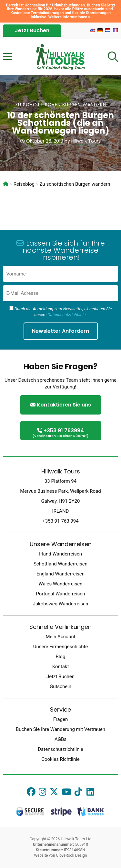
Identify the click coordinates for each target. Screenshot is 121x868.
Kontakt (61, 667)
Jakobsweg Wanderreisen (61, 604)
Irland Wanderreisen (60, 554)
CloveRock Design (72, 855)
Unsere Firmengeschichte (61, 647)
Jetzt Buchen (32, 30)
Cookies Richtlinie (60, 759)
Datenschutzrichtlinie (66, 315)
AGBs (60, 739)
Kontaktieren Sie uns (61, 405)
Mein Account (60, 637)
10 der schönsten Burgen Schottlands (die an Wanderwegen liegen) (60, 123)
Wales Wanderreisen (61, 584)
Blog (61, 657)
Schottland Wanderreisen (60, 564)
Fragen (61, 719)
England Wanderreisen (60, 574)
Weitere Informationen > (69, 17)
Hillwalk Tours (86, 141)
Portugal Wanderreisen (60, 594)
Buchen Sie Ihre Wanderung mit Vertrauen (60, 729)
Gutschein (60, 686)
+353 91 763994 (61, 433)
